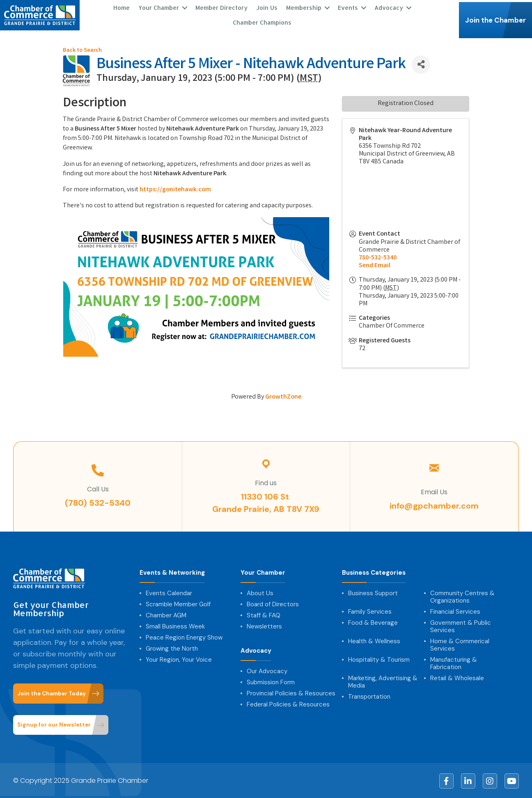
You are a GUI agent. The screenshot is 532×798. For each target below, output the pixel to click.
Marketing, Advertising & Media (383, 681)
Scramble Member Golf (178, 603)
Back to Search (82, 50)
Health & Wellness (374, 640)
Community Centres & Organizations (462, 596)
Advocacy (389, 7)
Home (122, 7)
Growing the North (172, 648)
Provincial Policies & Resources (291, 693)
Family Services (370, 611)
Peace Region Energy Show (184, 637)
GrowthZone (283, 396)
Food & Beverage (373, 622)
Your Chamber (159, 7)
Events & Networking (172, 572)
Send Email (375, 265)
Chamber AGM (166, 615)
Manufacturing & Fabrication (454, 663)
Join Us (267, 7)
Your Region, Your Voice (179, 659)
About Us (260, 592)
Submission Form (271, 681)
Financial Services (455, 611)
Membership (304, 7)
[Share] (421, 64)
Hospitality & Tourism (379, 659)
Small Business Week (175, 626)
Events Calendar (169, 592)
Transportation (369, 696)
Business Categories (374, 572)
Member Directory (221, 7)
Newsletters (264, 626)
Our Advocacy (267, 670)
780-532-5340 (378, 257)
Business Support (373, 592)
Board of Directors (273, 603)
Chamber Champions (262, 22)
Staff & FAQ (264, 615)
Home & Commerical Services (460, 644)
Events (348, 7)
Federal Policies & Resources (288, 704)
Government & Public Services (461, 626)
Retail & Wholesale (457, 677)
